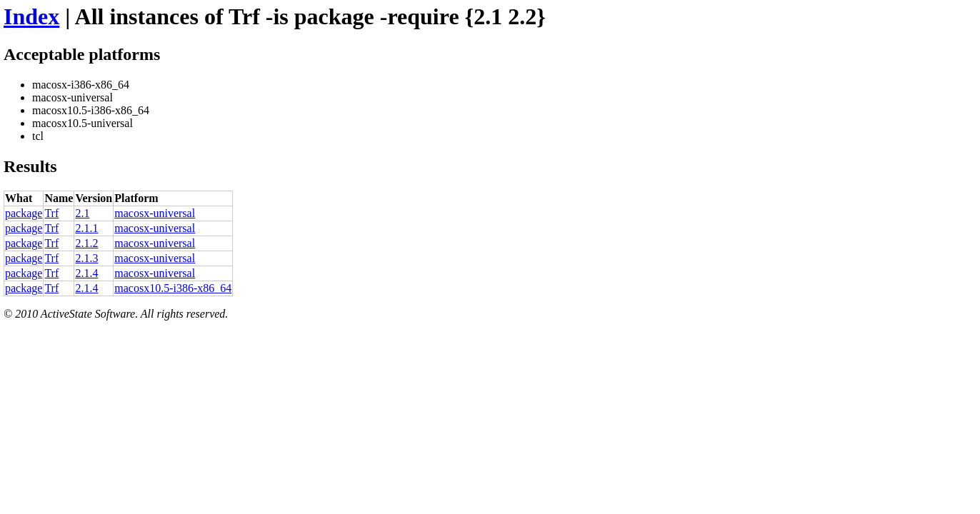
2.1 (82, 213)
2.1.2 (86, 243)
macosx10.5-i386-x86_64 (173, 288)
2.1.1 (86, 228)
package (24, 213)
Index (31, 16)
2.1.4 (86, 273)
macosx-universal (155, 213)
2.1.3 (86, 258)
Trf (51, 213)
